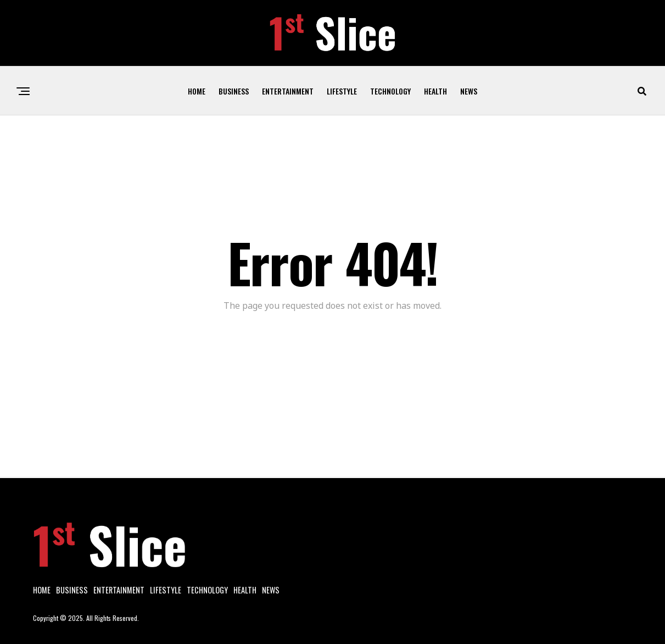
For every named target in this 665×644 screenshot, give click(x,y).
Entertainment (288, 91)
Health (435, 91)
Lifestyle (342, 91)
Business (234, 91)
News (469, 91)
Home (197, 91)
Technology (390, 91)
